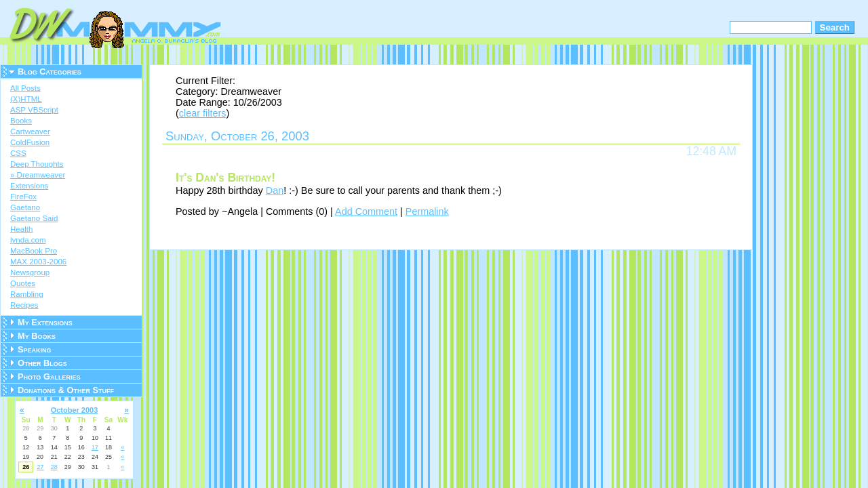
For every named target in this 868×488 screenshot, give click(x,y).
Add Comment (366, 211)
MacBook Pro (34, 251)
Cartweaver (30, 131)
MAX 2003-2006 (38, 262)
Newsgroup (30, 272)
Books (21, 121)
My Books (37, 336)
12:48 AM (711, 151)
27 (41, 467)
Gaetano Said (34, 218)
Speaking (35, 349)
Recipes (24, 305)
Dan (275, 190)
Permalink (427, 211)
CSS (18, 153)
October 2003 (75, 410)
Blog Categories (50, 72)
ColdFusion (30, 142)
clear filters (203, 113)
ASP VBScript (34, 110)
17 (95, 447)
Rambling (27, 294)
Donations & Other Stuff (66, 390)
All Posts (25, 88)
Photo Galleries (49, 377)
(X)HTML (26, 99)
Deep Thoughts (37, 164)
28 (54, 467)
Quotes (23, 283)
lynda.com (28, 240)
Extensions (29, 186)
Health (21, 229)
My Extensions (45, 322)
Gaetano (25, 207)
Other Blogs (42, 363)
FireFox (23, 197)
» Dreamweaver (38, 175)
